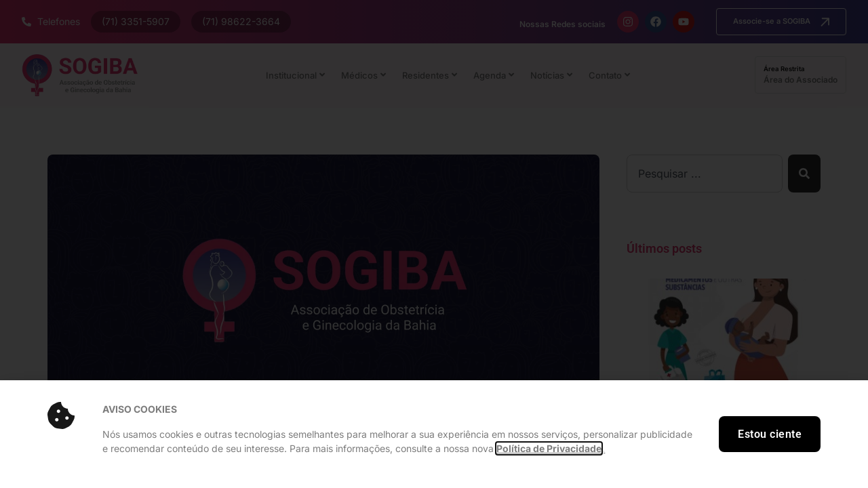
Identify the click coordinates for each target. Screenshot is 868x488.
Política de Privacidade (549, 448)
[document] (434, 244)
